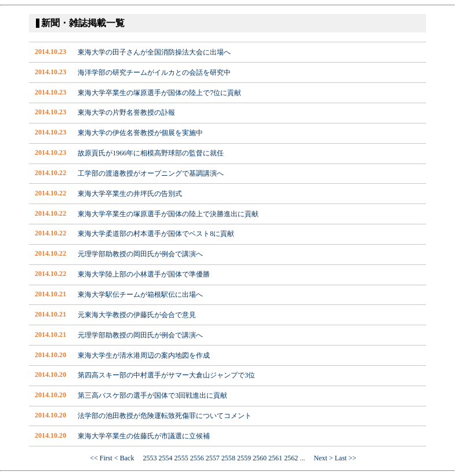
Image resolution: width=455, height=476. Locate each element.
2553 (150, 458)
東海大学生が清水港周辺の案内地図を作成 (144, 355)
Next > (320, 458)
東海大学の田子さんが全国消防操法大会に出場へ (154, 52)
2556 (197, 458)
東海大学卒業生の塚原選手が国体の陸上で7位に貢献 (159, 93)
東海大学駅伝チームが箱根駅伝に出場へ (140, 295)
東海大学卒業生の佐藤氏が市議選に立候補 (144, 436)
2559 (244, 458)
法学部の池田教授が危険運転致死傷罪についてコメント (165, 416)
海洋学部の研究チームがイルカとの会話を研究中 (154, 72)
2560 (260, 458)
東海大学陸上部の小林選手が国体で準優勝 (144, 274)
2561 (275, 458)
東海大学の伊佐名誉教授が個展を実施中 (140, 133)
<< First (101, 458)
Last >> (345, 458)
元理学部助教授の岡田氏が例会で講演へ (140, 254)
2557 (213, 458)
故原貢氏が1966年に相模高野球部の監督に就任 (151, 153)
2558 (228, 458)
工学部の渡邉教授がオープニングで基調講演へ (151, 173)
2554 (166, 458)
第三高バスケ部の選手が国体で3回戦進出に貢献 (152, 395)
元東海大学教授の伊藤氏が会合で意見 (137, 315)
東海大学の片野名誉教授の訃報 (126, 112)
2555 (181, 458)
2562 (291, 458)
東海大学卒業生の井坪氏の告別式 (130, 194)
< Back (128, 458)
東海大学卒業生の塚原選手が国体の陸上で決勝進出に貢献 (168, 214)
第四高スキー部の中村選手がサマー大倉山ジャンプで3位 (166, 375)
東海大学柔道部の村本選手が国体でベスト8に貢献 (156, 234)
